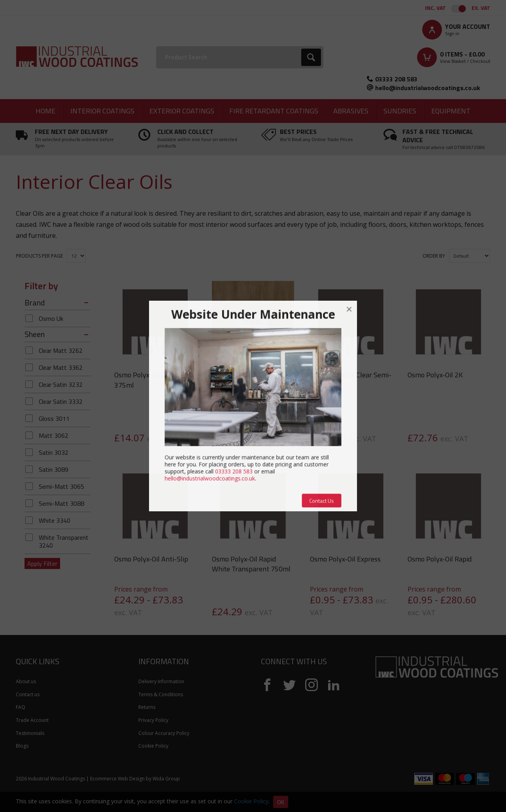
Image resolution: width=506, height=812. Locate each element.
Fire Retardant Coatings (274, 111)
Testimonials (30, 733)
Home (45, 111)
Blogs (22, 746)
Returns (147, 707)
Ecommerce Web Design (117, 779)
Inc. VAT (435, 8)
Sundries (400, 111)
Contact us (28, 694)
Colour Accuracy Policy (164, 733)
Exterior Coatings (182, 111)
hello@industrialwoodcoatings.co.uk (428, 88)
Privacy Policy (153, 720)
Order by (434, 256)
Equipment (451, 111)
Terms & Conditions (161, 694)
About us (26, 681)
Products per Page (39, 256)
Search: (156, 46)
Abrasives (351, 111)
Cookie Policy (153, 746)
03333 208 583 (396, 79)
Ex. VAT (481, 8)
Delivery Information (161, 681)
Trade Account (32, 720)
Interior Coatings (102, 111)
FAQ (21, 707)
